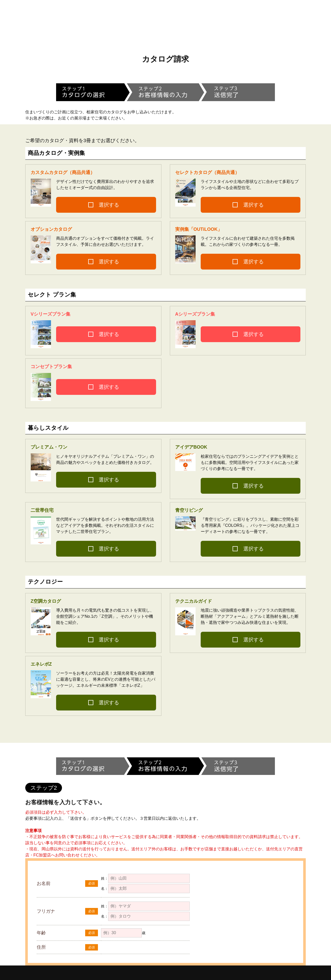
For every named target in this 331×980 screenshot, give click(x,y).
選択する (109, 205)
